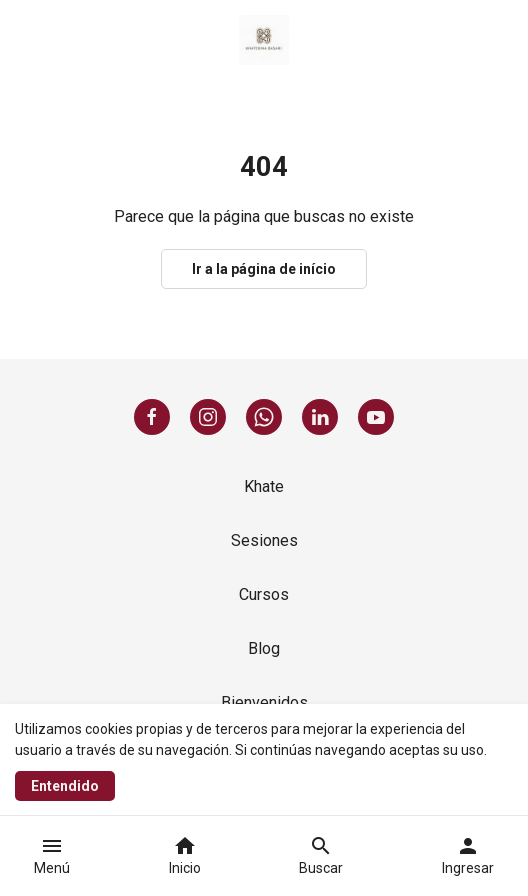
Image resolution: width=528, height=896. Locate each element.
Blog (264, 648)
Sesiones (264, 540)
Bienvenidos (264, 702)
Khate (264, 486)
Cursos (264, 594)
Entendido (65, 786)
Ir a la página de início (264, 269)
